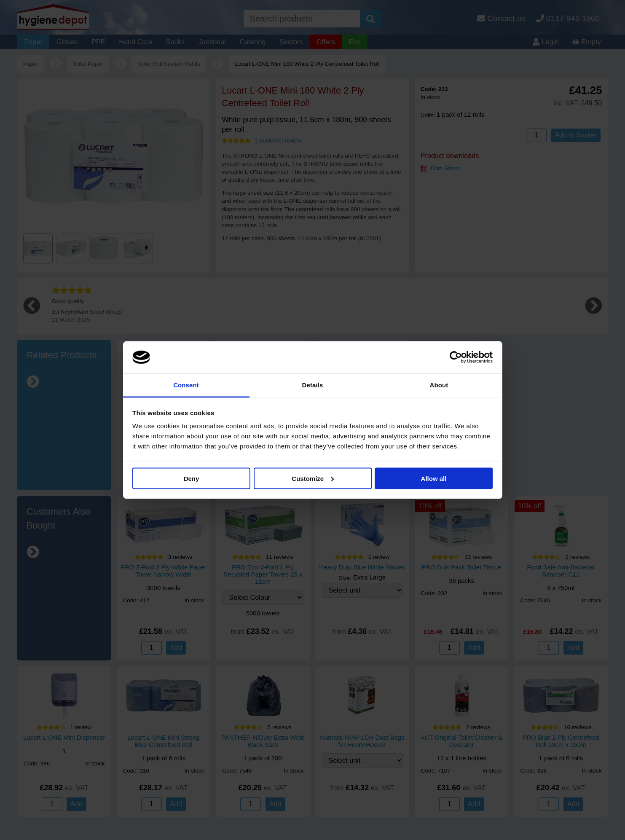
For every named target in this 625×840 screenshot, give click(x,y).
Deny (192, 478)
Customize (313, 478)
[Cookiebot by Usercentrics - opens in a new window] (456, 357)
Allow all (434, 478)
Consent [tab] (186, 385)
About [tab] (439, 385)
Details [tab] (313, 385)
